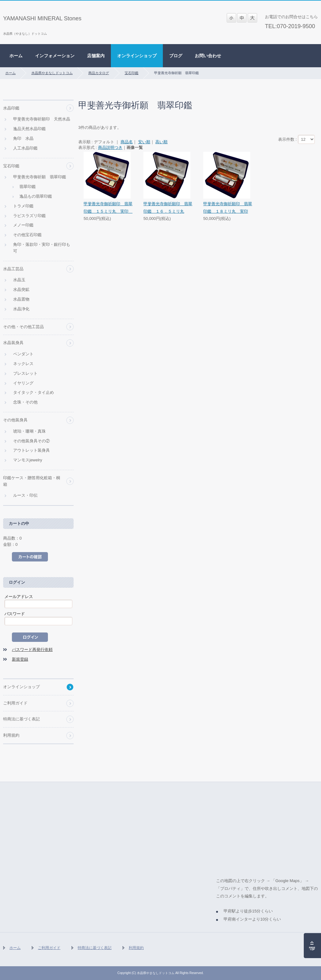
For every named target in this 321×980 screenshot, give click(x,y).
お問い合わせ (208, 56)
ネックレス (23, 364)
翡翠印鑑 (28, 187)
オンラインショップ (137, 56)
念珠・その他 (25, 402)
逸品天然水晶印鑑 (29, 129)
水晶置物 (21, 299)
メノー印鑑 (23, 225)
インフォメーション (55, 56)
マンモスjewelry (28, 460)
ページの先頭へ (312, 946)
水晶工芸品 (13, 269)
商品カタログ (99, 73)
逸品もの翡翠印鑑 (36, 196)
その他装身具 (15, 420)
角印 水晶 (23, 138)
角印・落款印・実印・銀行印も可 (42, 248)
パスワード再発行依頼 (32, 650)
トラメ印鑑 (23, 206)
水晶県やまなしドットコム (52, 73)
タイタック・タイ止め (34, 392)
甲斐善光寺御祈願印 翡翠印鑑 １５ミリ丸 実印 (108, 207)
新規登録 (20, 659)
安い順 (144, 142)
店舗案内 (96, 56)
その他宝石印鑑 (27, 235)
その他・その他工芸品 (23, 327)
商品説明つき (110, 147)
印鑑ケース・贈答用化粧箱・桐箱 (32, 481)
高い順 (161, 142)
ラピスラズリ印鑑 (29, 216)
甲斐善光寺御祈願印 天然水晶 (42, 119)
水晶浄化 (21, 309)
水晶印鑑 (11, 108)
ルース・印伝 (25, 495)
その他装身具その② (31, 441)
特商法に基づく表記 (21, 719)
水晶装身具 (13, 343)
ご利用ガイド (15, 703)
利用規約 (11, 735)
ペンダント (23, 354)
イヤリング (23, 383)
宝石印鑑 (132, 73)
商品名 (127, 142)
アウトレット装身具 (31, 450)
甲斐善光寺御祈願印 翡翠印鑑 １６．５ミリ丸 (168, 207)
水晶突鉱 (21, 289)
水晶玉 (19, 280)
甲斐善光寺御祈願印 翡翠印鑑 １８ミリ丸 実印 (228, 207)
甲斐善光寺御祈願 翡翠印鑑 (40, 177)
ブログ (176, 56)
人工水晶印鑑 (25, 148)
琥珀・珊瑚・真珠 (29, 431)
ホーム (16, 56)
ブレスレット (25, 373)
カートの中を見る (30, 557)
